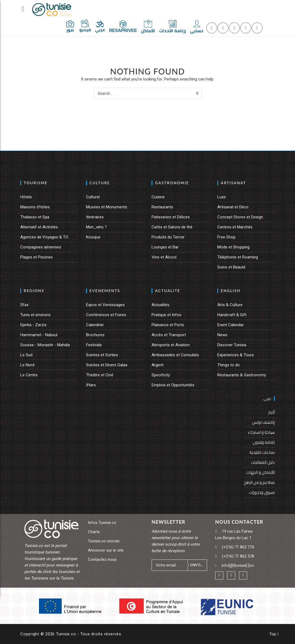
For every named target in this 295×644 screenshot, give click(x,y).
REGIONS (34, 291)
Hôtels (26, 197)
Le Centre (29, 375)
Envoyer (199, 565)
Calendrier (95, 325)
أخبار (271, 412)
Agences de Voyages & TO (44, 237)
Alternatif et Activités (39, 227)
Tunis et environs (35, 315)
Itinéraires (95, 217)
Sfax (24, 305)
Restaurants (162, 207)
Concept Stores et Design (240, 217)
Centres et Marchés (235, 227)
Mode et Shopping (233, 247)
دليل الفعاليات (263, 462)
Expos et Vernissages (105, 305)
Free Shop (226, 237)
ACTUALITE (168, 291)
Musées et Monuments (107, 207)
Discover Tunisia (232, 345)
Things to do (229, 365)
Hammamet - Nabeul (39, 335)
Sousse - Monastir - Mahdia (45, 345)
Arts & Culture (230, 305)
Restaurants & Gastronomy (242, 375)
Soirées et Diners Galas (107, 365)
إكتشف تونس (263, 422)
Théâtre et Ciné (100, 375)
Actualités (160, 305)
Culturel (93, 197)
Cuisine (158, 197)
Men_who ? (96, 227)
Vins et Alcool (164, 257)
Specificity (161, 375)
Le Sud (26, 355)
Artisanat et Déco (233, 207)
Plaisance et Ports (168, 325)
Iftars (91, 385)
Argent (158, 365)
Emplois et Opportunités (173, 385)
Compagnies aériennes (41, 247)
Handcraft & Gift (232, 315)
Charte (94, 532)
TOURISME (36, 183)
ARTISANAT (234, 183)
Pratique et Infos (166, 315)
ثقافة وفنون (264, 442)
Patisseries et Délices (171, 217)
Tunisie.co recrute (104, 541)
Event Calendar (231, 325)
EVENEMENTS (105, 291)
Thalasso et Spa (35, 217)
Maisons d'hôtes (35, 207)
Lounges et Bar (165, 247)
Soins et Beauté (231, 267)
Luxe (222, 197)
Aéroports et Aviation (171, 345)
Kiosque (93, 237)
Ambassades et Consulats (175, 355)
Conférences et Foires (106, 315)
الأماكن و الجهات (260, 472)
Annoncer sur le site (106, 550)
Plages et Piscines (37, 257)
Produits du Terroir (168, 237)
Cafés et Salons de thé (172, 227)
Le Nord (27, 365)
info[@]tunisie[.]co (238, 565)
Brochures (95, 335)
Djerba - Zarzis (33, 325)
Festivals (94, 345)
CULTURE (100, 183)
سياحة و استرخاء (261, 432)
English (231, 291)
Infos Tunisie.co (102, 523)
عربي (267, 399)
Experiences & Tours (236, 355)
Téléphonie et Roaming (238, 257)
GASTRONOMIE (172, 183)
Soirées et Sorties (102, 355)
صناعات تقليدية (262, 452)
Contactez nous (102, 559)
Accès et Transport (169, 335)
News (222, 335)
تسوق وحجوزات (262, 492)
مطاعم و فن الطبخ (259, 482)
